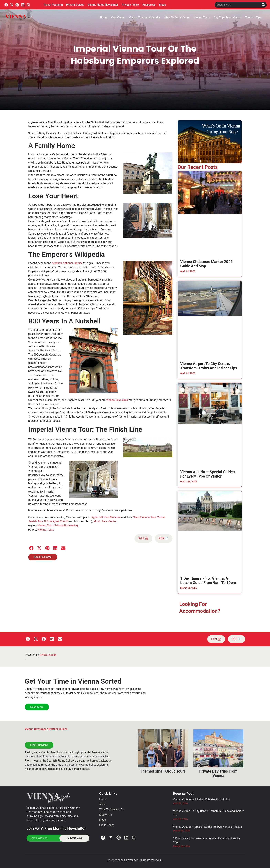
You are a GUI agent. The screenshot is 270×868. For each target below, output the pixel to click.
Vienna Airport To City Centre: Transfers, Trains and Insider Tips (209, 366)
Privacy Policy (130, 5)
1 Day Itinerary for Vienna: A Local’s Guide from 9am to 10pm (208, 581)
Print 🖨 (143, 538)
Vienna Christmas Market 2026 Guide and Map (201, 800)
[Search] (264, 5)
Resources (149, 5)
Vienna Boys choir (117, 400)
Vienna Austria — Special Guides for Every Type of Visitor (207, 474)
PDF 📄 (164, 538)
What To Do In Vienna (177, 17)
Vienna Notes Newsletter (103, 5)
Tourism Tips (253, 17)
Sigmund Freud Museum (106, 517)
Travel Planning (53, 5)
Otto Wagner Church (56, 521)
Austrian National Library (67, 263)
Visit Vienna (118, 17)
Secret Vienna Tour (144, 517)
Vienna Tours (202, 17)
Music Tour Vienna (105, 521)
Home (104, 17)
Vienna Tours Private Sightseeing (58, 526)
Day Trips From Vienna (228, 17)
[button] (31, 548)
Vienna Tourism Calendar (145, 17)
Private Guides (75, 5)
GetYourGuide (48, 655)
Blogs (162, 5)
